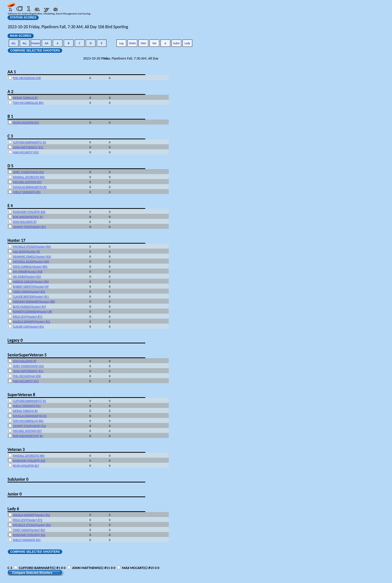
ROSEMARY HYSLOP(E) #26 (29, 212)
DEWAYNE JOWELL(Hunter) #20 (32, 257)
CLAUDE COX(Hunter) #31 (28, 327)
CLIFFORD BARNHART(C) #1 (30, 142)
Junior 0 (15, 494)
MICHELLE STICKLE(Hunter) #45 (32, 247)
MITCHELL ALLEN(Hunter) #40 (31, 262)
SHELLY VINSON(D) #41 (27, 192)
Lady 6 (13, 509)
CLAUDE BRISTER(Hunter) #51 (31, 297)
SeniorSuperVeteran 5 (27, 355)
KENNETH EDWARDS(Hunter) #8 (32, 312)
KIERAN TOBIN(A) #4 (25, 98)
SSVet (132, 43)
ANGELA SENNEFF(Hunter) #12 (32, 322)
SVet (143, 43)
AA (47, 43)
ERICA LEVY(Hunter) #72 (28, 317)
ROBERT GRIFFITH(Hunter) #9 (31, 287)
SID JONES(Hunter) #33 (27, 277)
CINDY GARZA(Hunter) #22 (29, 292)
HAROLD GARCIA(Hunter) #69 (31, 282)
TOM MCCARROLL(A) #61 (28, 103)
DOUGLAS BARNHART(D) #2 (30, 187)
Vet (154, 43)
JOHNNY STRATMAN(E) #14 (29, 227)
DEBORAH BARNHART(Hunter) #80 (34, 302)
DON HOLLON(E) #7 (25, 222)
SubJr (176, 43)
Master (36, 43)
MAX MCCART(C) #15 (26, 152)
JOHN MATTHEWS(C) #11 (28, 147)
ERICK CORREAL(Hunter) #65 (30, 267)
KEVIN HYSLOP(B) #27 (26, 123)
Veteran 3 (16, 449)
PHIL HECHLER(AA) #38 (27, 78)
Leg (121, 43)
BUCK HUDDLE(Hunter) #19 (30, 307)
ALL (14, 43)
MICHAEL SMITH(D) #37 (27, 182)
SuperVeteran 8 (21, 395)
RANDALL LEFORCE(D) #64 (29, 177)
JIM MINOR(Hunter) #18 (28, 272)
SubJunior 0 (18, 479)
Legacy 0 (15, 340)
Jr (165, 43)
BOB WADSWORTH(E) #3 (28, 217)
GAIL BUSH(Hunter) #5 (27, 252)
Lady (187, 43)
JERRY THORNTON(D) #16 (28, 172)
